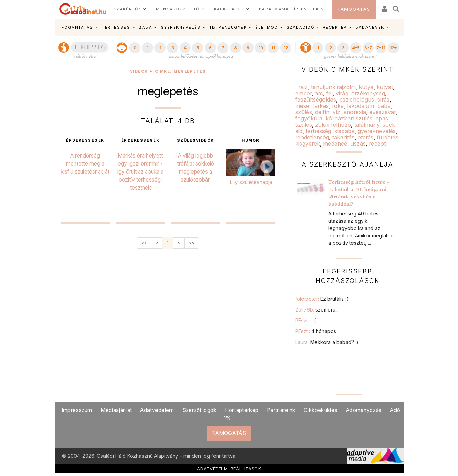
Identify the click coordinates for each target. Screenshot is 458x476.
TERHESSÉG (116, 27)
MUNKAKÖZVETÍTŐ (178, 9)
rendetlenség (312, 137)
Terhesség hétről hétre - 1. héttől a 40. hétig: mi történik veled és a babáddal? (359, 193)
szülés (304, 112)
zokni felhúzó (333, 125)
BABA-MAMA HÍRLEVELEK (289, 9)
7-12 (381, 48)
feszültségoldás (316, 100)
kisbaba (344, 131)
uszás (358, 144)
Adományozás (364, 410)
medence (335, 144)
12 (286, 48)
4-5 (356, 48)
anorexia (355, 112)
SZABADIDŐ (300, 27)
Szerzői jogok (199, 410)
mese (302, 106)
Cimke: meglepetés (181, 71)
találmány (367, 125)
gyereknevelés (377, 131)
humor (251, 141)
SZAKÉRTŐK (128, 9)
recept (377, 144)
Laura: (327, 342)
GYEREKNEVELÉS (181, 27)
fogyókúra (309, 118)
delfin (322, 112)
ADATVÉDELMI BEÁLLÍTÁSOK (229, 469)
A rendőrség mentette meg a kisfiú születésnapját (85, 164)
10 (261, 48)
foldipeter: (322, 299)
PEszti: (306, 320)
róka (338, 106)
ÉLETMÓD (267, 27)
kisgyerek (308, 144)
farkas (321, 106)
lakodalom (361, 106)
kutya (366, 87)
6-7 (368, 48)
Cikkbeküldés (321, 410)
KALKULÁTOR (229, 9)
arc (319, 93)
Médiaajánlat (116, 410)
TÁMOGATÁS (354, 9)
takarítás (343, 137)
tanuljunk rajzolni (333, 87)
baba (384, 106)
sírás (383, 100)
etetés (366, 137)
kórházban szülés (349, 118)
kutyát (385, 87)
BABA (145, 27)
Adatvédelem (157, 410)
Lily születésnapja (251, 182)
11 (273, 48)
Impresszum (77, 410)
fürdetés (387, 137)
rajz (303, 87)
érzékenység (368, 93)
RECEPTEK (335, 27)
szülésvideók (196, 141)
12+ (393, 48)
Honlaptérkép (242, 410)
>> (192, 243)
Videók (139, 71)
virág (342, 93)
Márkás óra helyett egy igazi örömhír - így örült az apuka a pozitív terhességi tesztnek (140, 172)
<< (144, 243)
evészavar (383, 112)
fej (329, 93)
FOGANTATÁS (77, 27)
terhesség (318, 131)
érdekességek (85, 141)
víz (336, 112)
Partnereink (281, 410)
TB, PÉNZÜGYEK (228, 27)
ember (303, 93)
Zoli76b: (317, 310)
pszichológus (357, 100)
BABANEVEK (370, 27)
